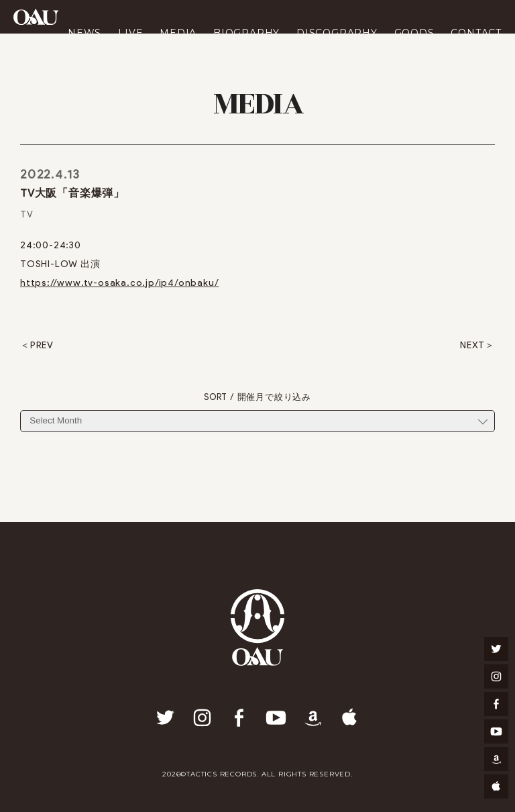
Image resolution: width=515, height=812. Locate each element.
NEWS (84, 33)
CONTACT (476, 33)
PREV (42, 346)
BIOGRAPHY (246, 33)
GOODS (414, 33)
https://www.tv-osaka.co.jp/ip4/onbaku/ (119, 283)
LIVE (130, 33)
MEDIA (178, 33)
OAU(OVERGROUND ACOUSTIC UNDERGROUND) (36, 17)
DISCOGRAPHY (337, 33)
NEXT (472, 346)
